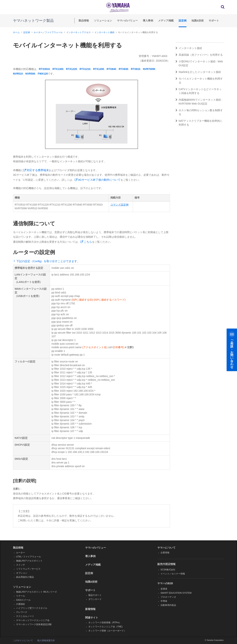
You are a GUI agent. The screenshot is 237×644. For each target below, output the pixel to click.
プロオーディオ (168, 597)
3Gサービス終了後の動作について (99, 180)
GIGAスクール (23, 600)
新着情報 (90, 609)
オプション (22, 573)
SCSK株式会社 (168, 570)
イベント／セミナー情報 (173, 574)
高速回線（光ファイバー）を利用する (199, 55)
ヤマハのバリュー (127, 21)
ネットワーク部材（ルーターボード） (107, 631)
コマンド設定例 (119, 205)
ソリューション (103, 21)
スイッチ (21, 565)
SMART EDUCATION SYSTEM (176, 593)
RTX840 (111, 69)
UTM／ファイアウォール (29, 557)
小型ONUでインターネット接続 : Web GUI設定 (199, 63)
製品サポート (95, 595)
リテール (21, 596)
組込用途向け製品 (25, 577)
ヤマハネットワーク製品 (33, 21)
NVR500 (30, 74)
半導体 (164, 601)
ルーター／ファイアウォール (48, 32)
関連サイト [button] (92, 618)
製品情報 (84, 21)
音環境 (164, 589)
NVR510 (18, 74)
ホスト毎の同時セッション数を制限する (199, 112)
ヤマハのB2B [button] (165, 583)
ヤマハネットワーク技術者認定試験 (34, 624)
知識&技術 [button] (91, 582)
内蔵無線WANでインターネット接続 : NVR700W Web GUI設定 (199, 102)
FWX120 (43, 74)
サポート (214, 21)
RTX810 (136, 69)
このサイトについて (23, 640)
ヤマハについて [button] (166, 548)
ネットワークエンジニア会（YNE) (105, 627)
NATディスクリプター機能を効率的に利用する (199, 123)
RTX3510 (44, 69)
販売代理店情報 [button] (166, 564)
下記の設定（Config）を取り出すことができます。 (48, 261)
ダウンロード (95, 599)
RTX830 (123, 69)
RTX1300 (58, 69)
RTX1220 (71, 69)
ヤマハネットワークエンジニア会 (33, 620)
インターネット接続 (104, 32)
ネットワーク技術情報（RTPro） (105, 623)
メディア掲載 (166, 21)
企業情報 (165, 553)
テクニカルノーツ (25, 616)
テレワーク (22, 612)
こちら (88, 242)
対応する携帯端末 (38, 170)
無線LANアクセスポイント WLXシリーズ (37, 592)
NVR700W (149, 69)
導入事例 (148, 21)
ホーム (16, 32)
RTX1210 (85, 69)
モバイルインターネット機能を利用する (199, 81)
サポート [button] (90, 590)
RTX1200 (99, 69)
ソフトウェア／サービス (28, 569)
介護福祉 (21, 604)
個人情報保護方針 (46, 640)
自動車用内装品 (168, 605)
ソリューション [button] (22, 587)
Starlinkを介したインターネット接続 (198, 72)
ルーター (21, 553)
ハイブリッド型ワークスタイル (32, 608)
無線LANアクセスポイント (29, 561)
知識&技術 (198, 21)
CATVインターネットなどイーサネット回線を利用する (199, 91)
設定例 (183, 21)
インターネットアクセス (79, 32)
